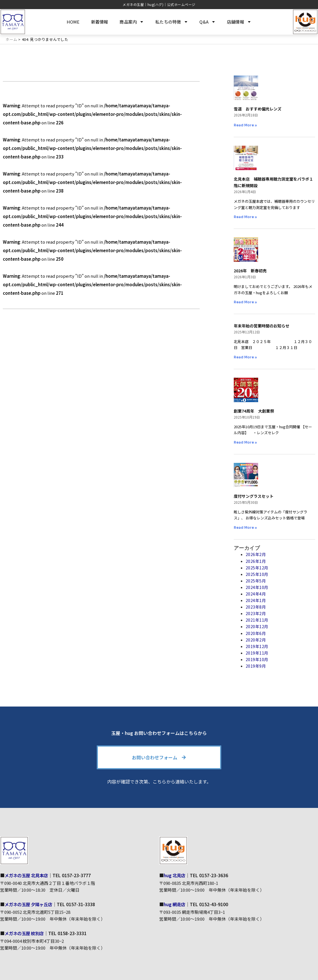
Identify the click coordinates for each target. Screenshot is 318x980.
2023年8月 (256, 607)
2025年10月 (257, 574)
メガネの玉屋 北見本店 (28, 875)
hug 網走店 (175, 904)
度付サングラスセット (254, 496)
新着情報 (100, 22)
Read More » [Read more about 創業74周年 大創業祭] (245, 442)
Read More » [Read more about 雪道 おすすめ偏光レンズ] (245, 125)
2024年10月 (257, 587)
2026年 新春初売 (250, 271)
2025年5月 (256, 580)
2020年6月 (256, 633)
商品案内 (132, 22)
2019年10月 (257, 659)
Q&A (208, 22)
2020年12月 (257, 626)
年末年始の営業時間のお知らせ (262, 326)
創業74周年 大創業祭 (254, 411)
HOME (73, 22)
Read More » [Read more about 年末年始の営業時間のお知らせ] (245, 357)
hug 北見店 (175, 875)
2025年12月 (257, 567)
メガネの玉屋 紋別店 (26, 933)
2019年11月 (257, 653)
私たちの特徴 (172, 22)
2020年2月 (256, 640)
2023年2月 (256, 613)
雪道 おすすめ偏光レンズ (258, 109)
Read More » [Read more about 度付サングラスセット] (245, 527)
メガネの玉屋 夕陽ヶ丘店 (30, 904)
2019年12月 (257, 646)
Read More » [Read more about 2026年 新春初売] (245, 302)
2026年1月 (256, 561)
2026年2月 (256, 554)
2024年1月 (256, 600)
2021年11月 (257, 620)
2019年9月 (256, 666)
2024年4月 (256, 594)
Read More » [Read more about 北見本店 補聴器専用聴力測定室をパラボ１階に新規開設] (245, 217)
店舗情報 (239, 22)
